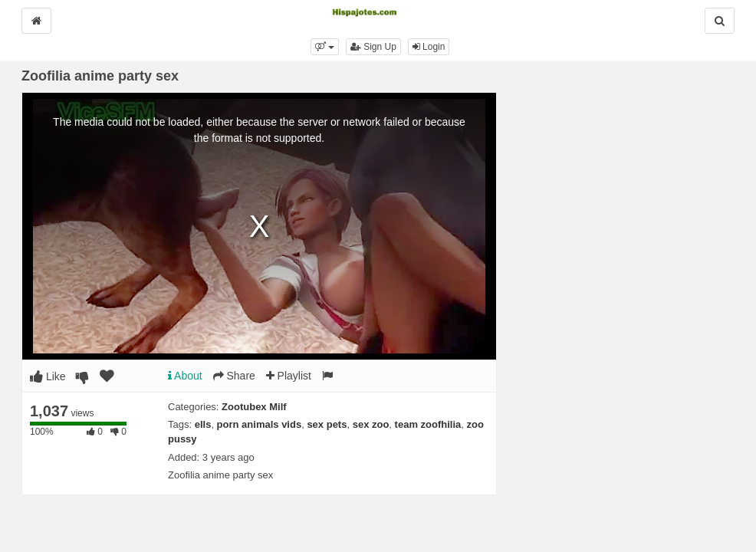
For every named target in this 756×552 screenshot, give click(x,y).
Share (234, 376)
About (185, 376)
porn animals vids (260, 424)
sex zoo (371, 424)
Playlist (289, 376)
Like (48, 376)
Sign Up (373, 47)
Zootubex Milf (254, 407)
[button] (325, 47)
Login (429, 47)
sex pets (327, 424)
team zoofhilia (428, 424)
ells (203, 424)
